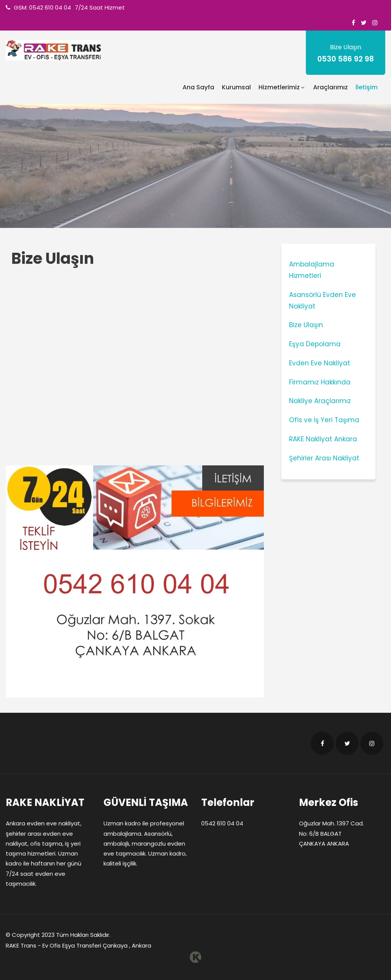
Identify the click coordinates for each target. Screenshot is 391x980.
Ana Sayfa (198, 87)
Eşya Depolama (315, 344)
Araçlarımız (330, 87)
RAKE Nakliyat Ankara (323, 439)
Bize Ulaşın (306, 325)
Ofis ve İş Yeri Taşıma (324, 420)
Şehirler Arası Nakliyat (324, 458)
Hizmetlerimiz (282, 87)
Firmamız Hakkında (320, 382)
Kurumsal (236, 87)
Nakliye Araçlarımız (320, 401)
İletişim (367, 87)
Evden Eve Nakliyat (320, 363)
